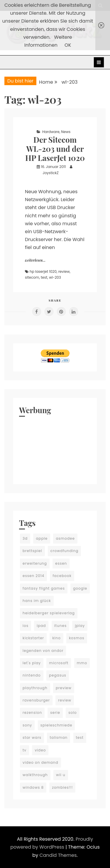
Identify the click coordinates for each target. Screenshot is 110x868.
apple (42, 538)
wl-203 (55, 277)
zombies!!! (62, 787)
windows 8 (33, 787)
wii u (61, 775)
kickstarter (33, 638)
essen (61, 563)
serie (55, 713)
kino (56, 638)
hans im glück (37, 601)
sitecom (32, 277)
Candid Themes (58, 855)
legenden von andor (43, 651)
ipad (41, 626)
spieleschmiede (56, 725)
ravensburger (36, 700)
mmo (82, 663)
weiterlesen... (35, 260)
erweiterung (35, 563)
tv (24, 750)
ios (26, 626)
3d (25, 538)
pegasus (58, 675)
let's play (32, 663)
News (66, 132)
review (64, 271)
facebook (62, 576)
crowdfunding (65, 551)
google (80, 588)
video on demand (40, 762)
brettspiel (32, 551)
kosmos (77, 638)
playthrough (35, 688)
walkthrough (35, 775)
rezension (32, 713)
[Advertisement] (55, 449)
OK (68, 45)
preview (64, 688)
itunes (60, 626)
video (40, 750)
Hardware (51, 132)
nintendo (32, 675)
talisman (59, 737)
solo (73, 713)
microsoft (59, 663)
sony (27, 725)
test (44, 277)
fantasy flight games (44, 588)
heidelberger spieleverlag (49, 613)
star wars (32, 737)
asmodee (65, 538)
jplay (80, 626)
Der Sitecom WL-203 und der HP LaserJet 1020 (55, 149)
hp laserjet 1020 (43, 271)
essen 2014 (33, 576)
